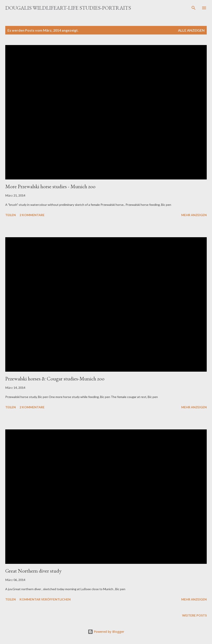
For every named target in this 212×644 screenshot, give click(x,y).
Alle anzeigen (191, 30)
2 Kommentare (32, 215)
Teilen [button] (11, 215)
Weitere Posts (194, 615)
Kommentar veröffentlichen (45, 599)
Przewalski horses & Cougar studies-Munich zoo (55, 379)
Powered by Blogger (106, 632)
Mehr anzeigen (194, 215)
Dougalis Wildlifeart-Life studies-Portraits (68, 8)
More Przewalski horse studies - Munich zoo (50, 186)
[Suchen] (194, 8)
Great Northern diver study (33, 571)
